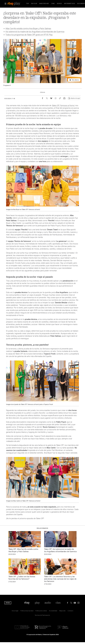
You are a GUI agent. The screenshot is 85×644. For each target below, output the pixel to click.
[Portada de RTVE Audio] (48, 603)
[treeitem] (28, 4)
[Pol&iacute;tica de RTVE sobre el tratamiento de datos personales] (27, 611)
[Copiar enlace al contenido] (60, 98)
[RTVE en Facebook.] (68, 603)
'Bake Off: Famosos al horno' (63, 105)
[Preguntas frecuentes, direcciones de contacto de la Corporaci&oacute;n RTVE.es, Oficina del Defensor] (70, 611)
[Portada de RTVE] (27, 603)
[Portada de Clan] (58, 603)
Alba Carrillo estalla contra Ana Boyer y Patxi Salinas (28, 29)
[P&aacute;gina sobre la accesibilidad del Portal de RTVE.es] (53, 611)
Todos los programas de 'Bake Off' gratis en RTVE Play (29, 35)
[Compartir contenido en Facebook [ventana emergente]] (42, 98)
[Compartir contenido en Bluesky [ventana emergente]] (51, 98)
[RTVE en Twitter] (71, 603)
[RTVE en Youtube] (75, 603)
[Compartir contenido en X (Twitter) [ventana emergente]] (47, 98)
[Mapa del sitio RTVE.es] (62, 611)
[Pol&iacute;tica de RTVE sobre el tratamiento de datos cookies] (41, 611)
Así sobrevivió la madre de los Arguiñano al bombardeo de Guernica (35, 32)
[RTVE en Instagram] (78, 603)
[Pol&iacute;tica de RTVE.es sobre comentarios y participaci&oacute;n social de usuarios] (42, 616)
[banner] (16, 4)
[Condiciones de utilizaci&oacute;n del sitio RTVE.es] (15, 611)
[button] (5, 4)
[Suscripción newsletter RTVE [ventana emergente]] (64, 98)
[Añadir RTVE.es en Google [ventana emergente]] (74, 98)
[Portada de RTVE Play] (37, 603)
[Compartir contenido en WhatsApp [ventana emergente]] (56, 98)
